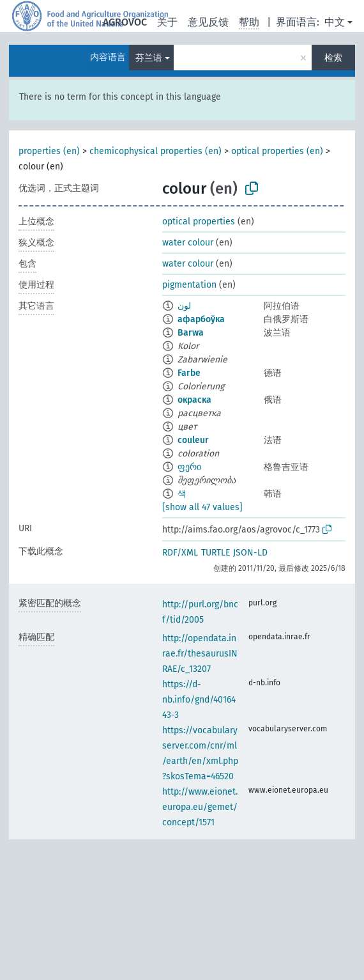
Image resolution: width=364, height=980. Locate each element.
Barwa (191, 333)
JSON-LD (250, 553)
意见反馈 (208, 22)
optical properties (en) (277, 151)
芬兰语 (149, 58)
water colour (188, 243)
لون (184, 306)
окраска (194, 400)
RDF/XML (180, 553)
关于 (167, 22)
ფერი (189, 467)
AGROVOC (125, 22)
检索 (333, 58)
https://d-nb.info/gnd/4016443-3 (199, 700)
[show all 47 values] (202, 507)
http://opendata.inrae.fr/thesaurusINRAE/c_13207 (200, 654)
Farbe (189, 373)
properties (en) (49, 151)
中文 (335, 22)
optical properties (199, 222)
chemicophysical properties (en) (155, 151)
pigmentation (189, 285)
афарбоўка (201, 319)
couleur (193, 440)
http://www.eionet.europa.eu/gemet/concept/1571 (200, 807)
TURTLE (216, 553)
